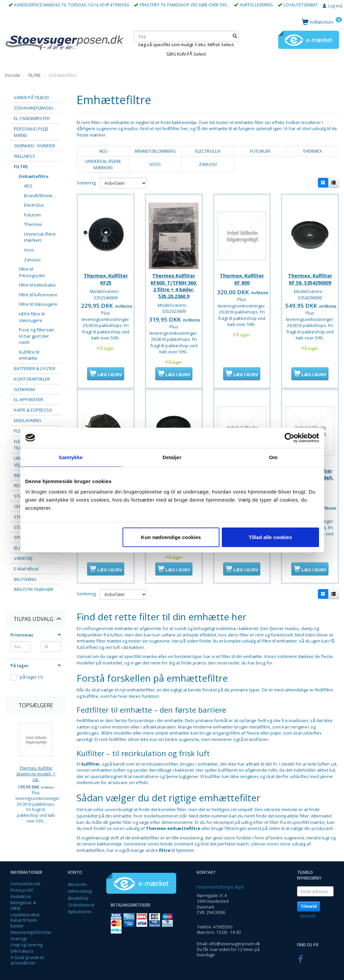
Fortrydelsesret (25, 879)
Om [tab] (273, 457)
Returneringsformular (31, 928)
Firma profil (22, 886)
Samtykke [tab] (71, 457)
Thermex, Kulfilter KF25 (106, 276)
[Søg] (235, 36)
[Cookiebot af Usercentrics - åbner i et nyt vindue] (289, 438)
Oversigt (19, 934)
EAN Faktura (22, 947)
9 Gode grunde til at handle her (27, 956)
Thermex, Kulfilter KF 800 (242, 276)
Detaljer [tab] (172, 457)
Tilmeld (309, 902)
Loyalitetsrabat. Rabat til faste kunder (25, 916)
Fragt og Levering (27, 940)
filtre (165, 846)
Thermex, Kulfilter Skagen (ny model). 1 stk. (36, 774)
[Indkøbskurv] (322, 22)
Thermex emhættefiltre (173, 824)
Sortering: (87, 183)
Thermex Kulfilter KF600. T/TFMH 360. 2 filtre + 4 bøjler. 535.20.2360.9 (174, 283)
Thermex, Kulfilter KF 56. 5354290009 (310, 276)
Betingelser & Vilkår (23, 901)
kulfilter (91, 760)
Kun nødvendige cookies (171, 537)
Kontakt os (21, 892)
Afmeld (308, 912)
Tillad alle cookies (270, 537)
